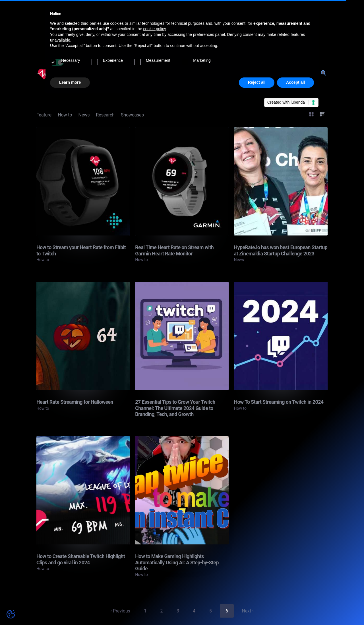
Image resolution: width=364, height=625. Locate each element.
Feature (44, 115)
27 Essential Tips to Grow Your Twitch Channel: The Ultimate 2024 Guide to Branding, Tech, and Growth (175, 408)
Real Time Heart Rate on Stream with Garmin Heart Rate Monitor (174, 250)
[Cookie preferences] (11, 614)
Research (105, 115)
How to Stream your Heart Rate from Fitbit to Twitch (81, 250)
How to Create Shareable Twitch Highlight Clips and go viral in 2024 (81, 559)
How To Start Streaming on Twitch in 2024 (279, 402)
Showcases (132, 115)
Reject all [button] (257, 82)
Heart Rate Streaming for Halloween (75, 402)
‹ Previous (120, 611)
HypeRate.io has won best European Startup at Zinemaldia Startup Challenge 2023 (281, 250)
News (84, 115)
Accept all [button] (295, 82)
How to (65, 115)
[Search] (323, 73)
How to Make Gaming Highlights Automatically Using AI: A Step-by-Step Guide (177, 562)
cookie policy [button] (155, 29)
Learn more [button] (70, 82)
